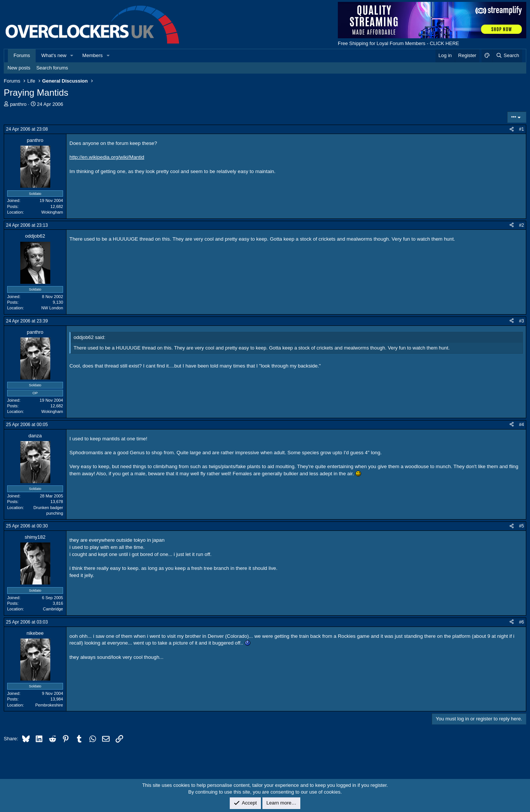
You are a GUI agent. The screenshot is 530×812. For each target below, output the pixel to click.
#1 (522, 129)
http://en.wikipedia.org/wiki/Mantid (107, 157)
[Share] (512, 129)
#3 (522, 321)
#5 (522, 526)
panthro (18, 104)
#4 (522, 425)
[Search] (507, 56)
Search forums (52, 68)
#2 (522, 225)
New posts (19, 68)
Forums (22, 55)
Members (92, 55)
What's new (54, 55)
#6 (522, 622)
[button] (72, 56)
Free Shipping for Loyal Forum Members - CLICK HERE (398, 43)
